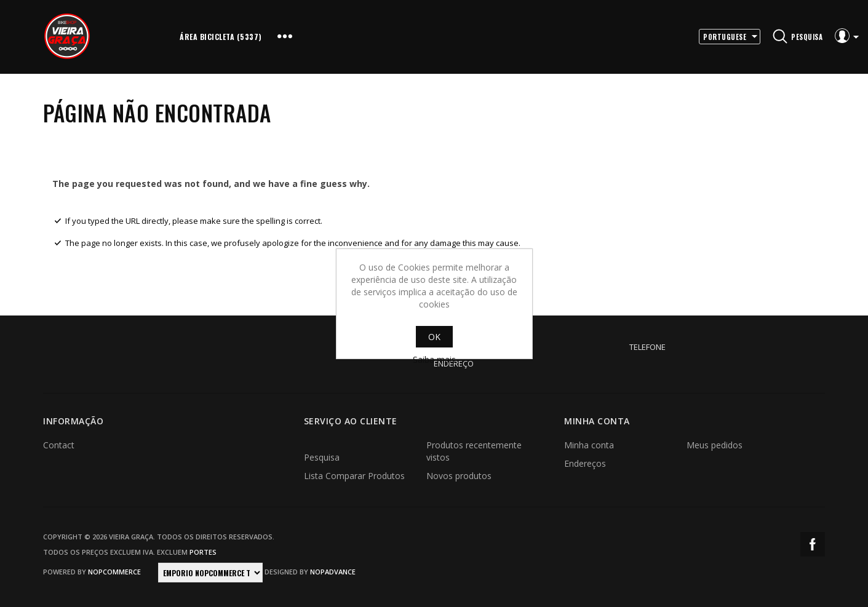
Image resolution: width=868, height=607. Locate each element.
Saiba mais (434, 359)
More (285, 37)
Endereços (585, 463)
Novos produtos (459, 476)
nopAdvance (333, 572)
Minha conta (589, 445)
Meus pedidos (715, 445)
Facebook (813, 544)
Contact (59, 445)
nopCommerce (114, 572)
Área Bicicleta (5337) (221, 37)
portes (203, 552)
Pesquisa (322, 457)
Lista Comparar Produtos (354, 476)
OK (434, 337)
